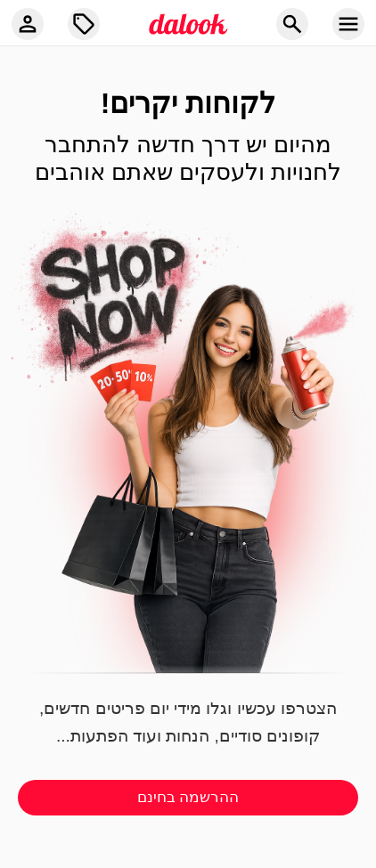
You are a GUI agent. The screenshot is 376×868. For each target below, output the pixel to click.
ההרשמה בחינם (188, 797)
